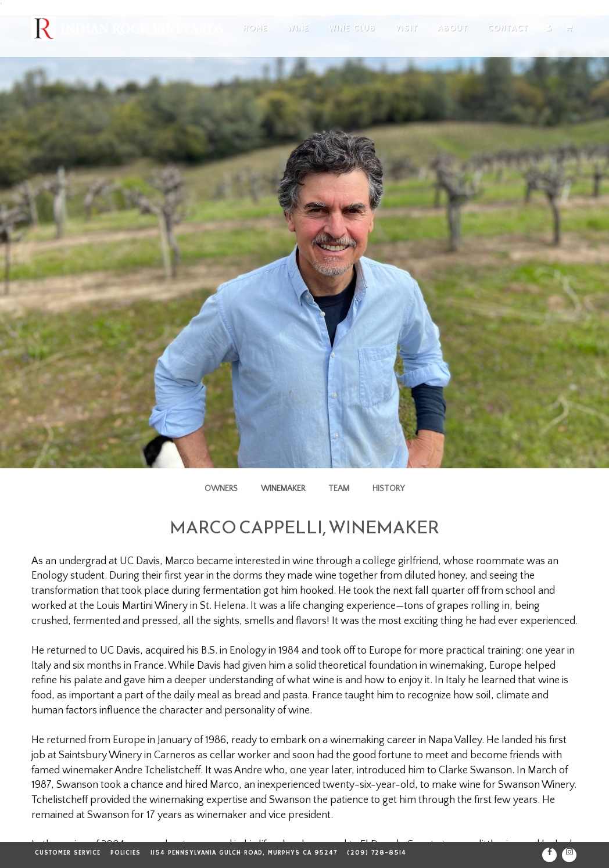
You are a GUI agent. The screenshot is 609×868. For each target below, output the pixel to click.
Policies (126, 853)
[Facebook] (549, 855)
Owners (221, 489)
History (388, 489)
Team (339, 489)
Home (255, 28)
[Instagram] (569, 855)
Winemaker (283, 489)
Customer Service (68, 853)
